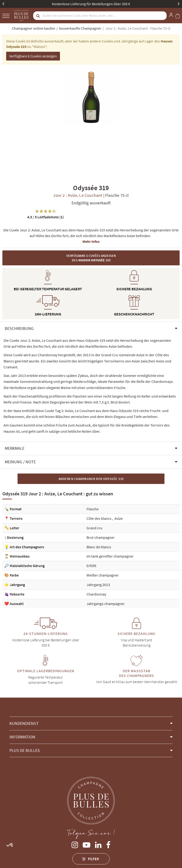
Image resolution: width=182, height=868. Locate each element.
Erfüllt (91, 566)
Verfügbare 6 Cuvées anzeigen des (91, 258)
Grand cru (94, 528)
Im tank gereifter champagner (110, 556)
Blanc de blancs (99, 547)
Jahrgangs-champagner (106, 604)
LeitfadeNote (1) (45, 217)
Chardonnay (96, 594)
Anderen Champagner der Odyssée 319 (91, 479)
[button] (91, 328)
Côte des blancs (99, 518)
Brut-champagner (101, 537)
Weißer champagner (103, 575)
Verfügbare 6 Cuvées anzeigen (33, 56)
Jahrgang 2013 (98, 585)
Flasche (93, 509)
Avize (119, 518)
